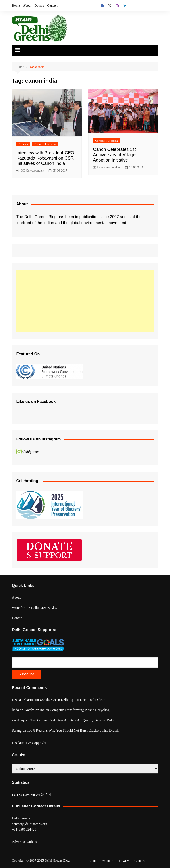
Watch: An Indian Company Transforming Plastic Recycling (67, 710)
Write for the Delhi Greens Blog (35, 608)
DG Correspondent (30, 171)
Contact (52, 6)
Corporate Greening (107, 141)
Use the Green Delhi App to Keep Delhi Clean (72, 700)
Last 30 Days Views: (26, 795)
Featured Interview (45, 144)
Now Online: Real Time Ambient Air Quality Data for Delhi (72, 720)
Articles (23, 144)
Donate (39, 6)
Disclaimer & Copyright (29, 743)
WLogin (108, 861)
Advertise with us (24, 842)
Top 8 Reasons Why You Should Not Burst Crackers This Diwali (73, 730)
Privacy (124, 861)
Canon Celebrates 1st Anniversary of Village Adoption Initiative (114, 155)
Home (16, 6)
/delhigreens (30, 452)
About (27, 6)
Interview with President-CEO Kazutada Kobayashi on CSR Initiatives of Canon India (45, 158)
